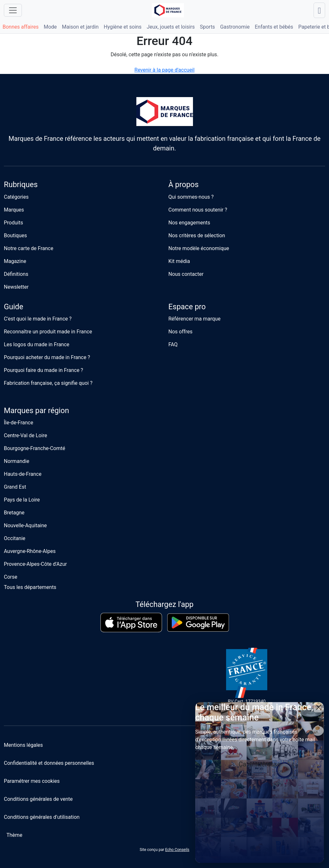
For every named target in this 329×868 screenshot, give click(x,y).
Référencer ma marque (195, 319)
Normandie (17, 461)
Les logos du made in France (37, 344)
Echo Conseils (177, 850)
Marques (14, 210)
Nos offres (181, 332)
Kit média (179, 261)
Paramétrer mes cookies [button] (32, 781)
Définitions (16, 274)
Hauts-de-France (23, 474)
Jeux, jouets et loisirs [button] (171, 27)
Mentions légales (23, 745)
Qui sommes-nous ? (191, 197)
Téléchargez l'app (164, 604)
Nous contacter (186, 274)
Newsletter (16, 287)
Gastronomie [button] (235, 27)
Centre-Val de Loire (25, 435)
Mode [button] (50, 27)
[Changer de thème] (13, 835)
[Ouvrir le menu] (13, 10)
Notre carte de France (29, 248)
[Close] (319, 707)
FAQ (173, 344)
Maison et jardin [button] (80, 27)
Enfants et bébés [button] (274, 27)
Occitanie (15, 538)
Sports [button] (207, 27)
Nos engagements (189, 223)
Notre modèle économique (199, 248)
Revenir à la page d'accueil (164, 70)
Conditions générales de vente (38, 799)
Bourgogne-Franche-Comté (35, 448)
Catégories (16, 197)
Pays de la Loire (22, 500)
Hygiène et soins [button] (123, 27)
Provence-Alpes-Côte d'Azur (35, 564)
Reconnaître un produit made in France (48, 332)
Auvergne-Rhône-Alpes (30, 551)
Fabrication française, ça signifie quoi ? (48, 383)
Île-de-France (18, 423)
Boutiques (15, 235)
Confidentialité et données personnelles (49, 763)
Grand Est (15, 487)
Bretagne (14, 513)
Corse (11, 577)
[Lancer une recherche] (319, 10)
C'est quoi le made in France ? (38, 319)
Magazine (15, 261)
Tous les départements (30, 587)
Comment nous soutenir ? (198, 210)
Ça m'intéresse (260, 764)
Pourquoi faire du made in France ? (43, 370)
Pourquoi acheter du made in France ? (47, 357)
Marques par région (37, 411)
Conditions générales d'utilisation (42, 817)
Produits (14, 223)
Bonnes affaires (21, 27)
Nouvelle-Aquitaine (25, 525)
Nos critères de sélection (197, 235)
